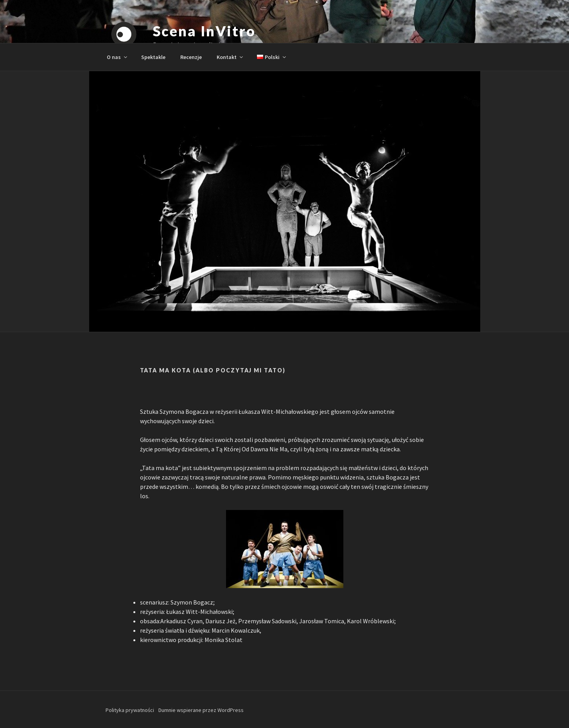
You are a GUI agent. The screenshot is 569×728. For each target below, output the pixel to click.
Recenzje (191, 57)
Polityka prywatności (130, 710)
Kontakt (230, 57)
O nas (118, 57)
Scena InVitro (204, 31)
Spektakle (153, 57)
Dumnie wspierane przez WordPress (201, 710)
